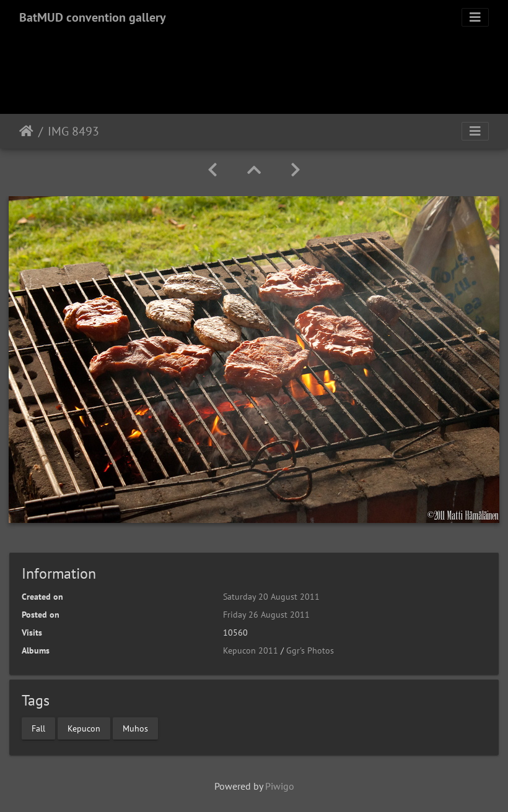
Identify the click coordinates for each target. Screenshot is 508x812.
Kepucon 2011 (251, 650)
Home (26, 131)
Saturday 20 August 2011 (271, 597)
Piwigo (280, 786)
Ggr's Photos (310, 650)
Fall (38, 728)
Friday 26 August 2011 (266, 615)
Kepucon (84, 728)
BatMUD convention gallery (93, 17)
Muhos (135, 728)
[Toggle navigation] (475, 17)
